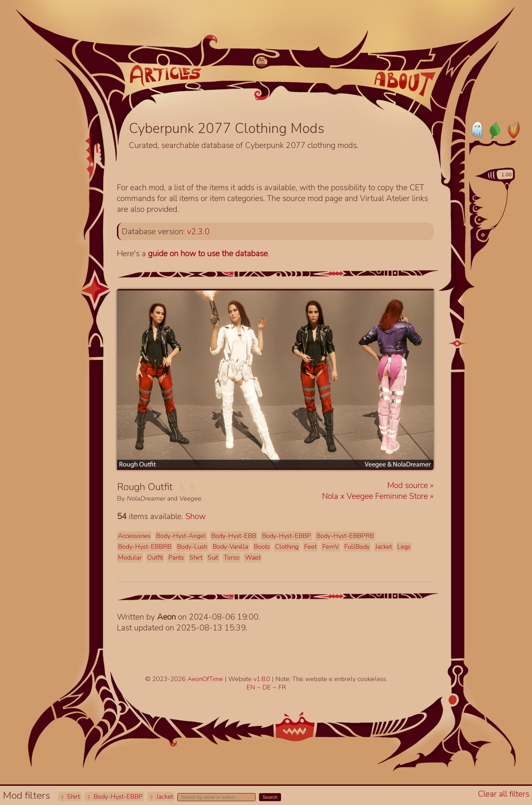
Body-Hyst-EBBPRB (345, 536)
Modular (130, 557)
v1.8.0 (263, 679)
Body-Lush (192, 547)
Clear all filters (504, 794)
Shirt (69, 797)
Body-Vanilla (230, 547)
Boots (262, 547)
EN (252, 687)
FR (282, 687)
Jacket (161, 797)
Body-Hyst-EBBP (114, 797)
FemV (331, 547)
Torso (232, 557)
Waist (253, 557)
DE (268, 687)
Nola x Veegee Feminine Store (376, 496)
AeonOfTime (205, 679)
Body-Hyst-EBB (234, 536)
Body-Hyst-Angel (181, 536)
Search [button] (270, 797)
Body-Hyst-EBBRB (145, 547)
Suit (213, 557)
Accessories (134, 536)
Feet (310, 547)
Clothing (287, 547)
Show (195, 516)
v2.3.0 (198, 232)
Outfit (155, 557)
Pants (176, 557)
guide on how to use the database (208, 254)
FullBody (357, 547)
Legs (404, 547)
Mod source (409, 485)
